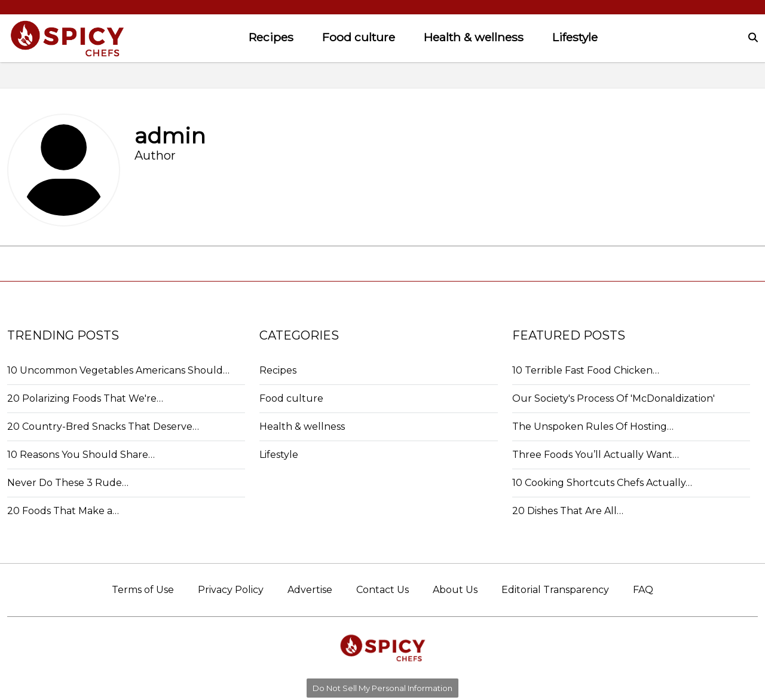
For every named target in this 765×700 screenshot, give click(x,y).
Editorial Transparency (555, 590)
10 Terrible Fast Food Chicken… (586, 370)
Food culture (359, 37)
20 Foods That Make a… (63, 511)
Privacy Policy (231, 590)
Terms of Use (143, 590)
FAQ (643, 590)
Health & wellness (474, 37)
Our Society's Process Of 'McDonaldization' (613, 398)
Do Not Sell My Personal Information (382, 688)
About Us (455, 590)
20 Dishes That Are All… (568, 511)
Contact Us (382, 590)
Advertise (310, 590)
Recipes (271, 37)
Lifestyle (575, 37)
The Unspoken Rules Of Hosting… (593, 427)
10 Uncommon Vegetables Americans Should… (118, 370)
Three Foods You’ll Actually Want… (596, 455)
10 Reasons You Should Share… (81, 455)
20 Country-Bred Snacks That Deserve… (103, 427)
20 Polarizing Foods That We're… (85, 398)
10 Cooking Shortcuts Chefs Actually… (602, 483)
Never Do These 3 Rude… (68, 483)
